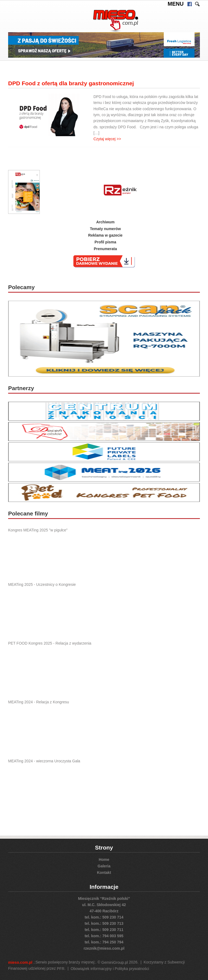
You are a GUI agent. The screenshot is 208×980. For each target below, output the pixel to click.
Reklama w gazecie (105, 235)
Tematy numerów (105, 228)
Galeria (104, 866)
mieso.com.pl (20, 962)
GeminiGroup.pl (115, 962)
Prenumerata (105, 249)
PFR (61, 969)
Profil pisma (105, 242)
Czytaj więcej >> (107, 139)
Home (104, 860)
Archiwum (105, 222)
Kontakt (104, 873)
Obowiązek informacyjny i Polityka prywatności (110, 969)
